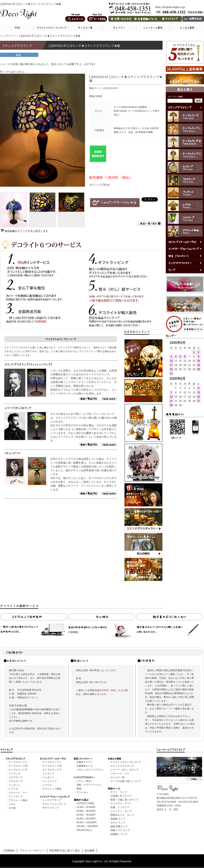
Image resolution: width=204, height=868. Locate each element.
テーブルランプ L (18, 762)
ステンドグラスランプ (122, 766)
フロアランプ (16, 777)
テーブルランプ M (18, 766)
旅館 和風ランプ (119, 826)
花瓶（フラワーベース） (89, 785)
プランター (82, 792)
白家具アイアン (85, 762)
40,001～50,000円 (86, 819)
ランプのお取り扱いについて (126, 781)
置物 (79, 789)
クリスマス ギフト (121, 803)
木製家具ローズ (85, 766)
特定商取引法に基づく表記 (65, 851)
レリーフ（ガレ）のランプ (125, 770)
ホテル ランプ (118, 823)
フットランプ (16, 796)
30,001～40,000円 (86, 815)
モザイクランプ (51, 808)
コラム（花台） (85, 781)
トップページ (8, 36)
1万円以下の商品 (85, 803)
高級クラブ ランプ (120, 830)
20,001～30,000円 (86, 811)
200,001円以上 (84, 830)
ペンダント (14, 785)
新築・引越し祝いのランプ (125, 800)
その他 (12, 808)
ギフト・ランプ (119, 792)
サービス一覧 (118, 777)
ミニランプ (14, 773)
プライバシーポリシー (32, 851)
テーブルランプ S (18, 770)
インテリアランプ (52, 800)
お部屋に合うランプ (121, 796)
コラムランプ (16, 781)
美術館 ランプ (118, 819)
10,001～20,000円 (86, 807)
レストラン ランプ (121, 811)
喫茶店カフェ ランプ (122, 815)
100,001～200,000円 (87, 826)
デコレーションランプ (54, 804)
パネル (12, 804)
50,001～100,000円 (87, 822)
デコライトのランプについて (126, 762)
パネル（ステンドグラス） (91, 770)
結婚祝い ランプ (119, 834)
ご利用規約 (8, 851)
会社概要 (89, 851)
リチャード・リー (18, 793)
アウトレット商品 (18, 800)
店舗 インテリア (120, 807)
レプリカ (13, 789)
